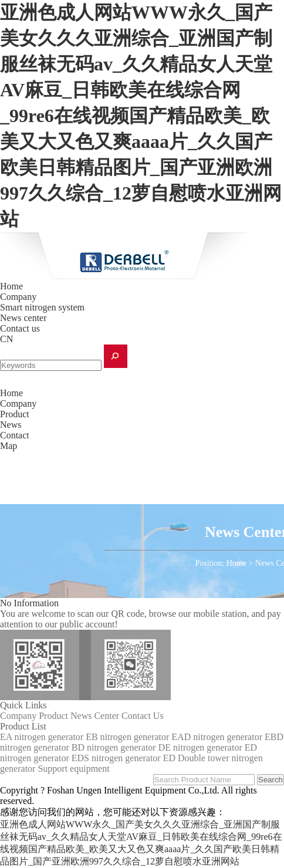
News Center (95, 716)
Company (18, 297)
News (11, 425)
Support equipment (73, 769)
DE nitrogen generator (200, 747)
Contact (15, 435)
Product (15, 414)
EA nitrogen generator (42, 737)
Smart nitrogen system (42, 307)
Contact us (20, 328)
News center (23, 318)
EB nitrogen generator (127, 737)
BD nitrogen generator (114, 747)
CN (6, 339)
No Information (29, 603)
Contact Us (143, 716)
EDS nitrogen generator (116, 758)
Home (11, 286)
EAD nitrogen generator (217, 737)
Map (9, 446)
